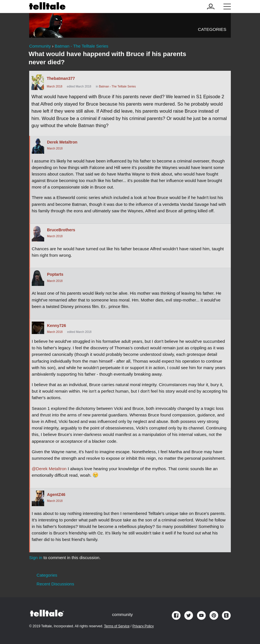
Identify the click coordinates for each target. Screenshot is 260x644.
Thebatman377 (61, 78)
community (122, 614)
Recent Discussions (55, 584)
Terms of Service (117, 626)
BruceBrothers (61, 230)
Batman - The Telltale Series (117, 86)
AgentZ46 (56, 495)
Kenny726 (57, 326)
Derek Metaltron (62, 142)
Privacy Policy (143, 626)
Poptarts (55, 274)
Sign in (36, 558)
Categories (212, 29)
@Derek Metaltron (49, 469)
